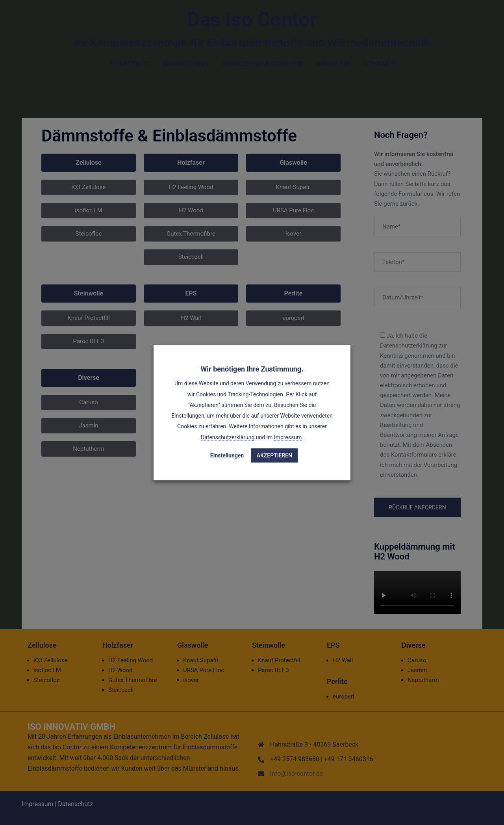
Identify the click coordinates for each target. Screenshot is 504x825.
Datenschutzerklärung (228, 437)
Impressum (288, 437)
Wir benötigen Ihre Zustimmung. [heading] (252, 369)
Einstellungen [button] (227, 455)
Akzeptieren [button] (274, 455)
